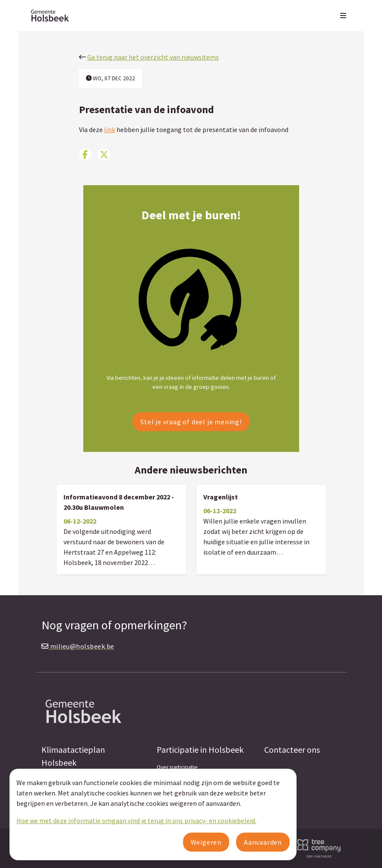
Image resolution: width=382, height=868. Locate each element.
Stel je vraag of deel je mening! (191, 422)
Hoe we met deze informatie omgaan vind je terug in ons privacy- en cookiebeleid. (136, 821)
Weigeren (206, 842)
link (110, 129)
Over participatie (177, 767)
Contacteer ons (292, 750)
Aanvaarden (263, 842)
